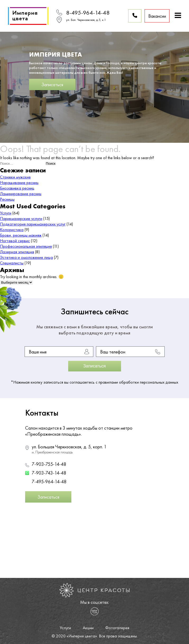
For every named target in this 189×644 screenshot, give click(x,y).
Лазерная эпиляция (17, 252)
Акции (88, 628)
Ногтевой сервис (15, 241)
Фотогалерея (117, 628)
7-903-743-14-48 (49, 473)
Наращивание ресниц (19, 183)
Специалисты (12, 263)
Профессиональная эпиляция (26, 246)
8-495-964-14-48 (88, 13)
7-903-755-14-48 (49, 464)
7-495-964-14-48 (49, 482)
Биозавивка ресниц (17, 188)
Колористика (12, 230)
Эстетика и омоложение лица (26, 257)
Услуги (6, 213)
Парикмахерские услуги (21, 218)
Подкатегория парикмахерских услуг (33, 224)
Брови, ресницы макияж (21, 235)
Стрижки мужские (15, 177)
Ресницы (7, 199)
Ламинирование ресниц (21, 194)
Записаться (52, 84)
